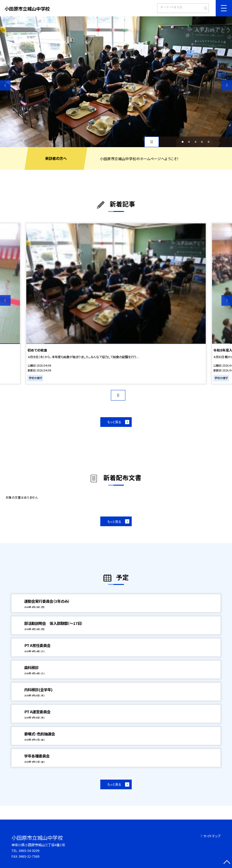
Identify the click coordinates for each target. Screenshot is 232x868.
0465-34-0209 (29, 850)
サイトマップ (212, 836)
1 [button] (182, 142)
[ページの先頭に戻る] (227, 863)
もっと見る (114, 422)
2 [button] (189, 142)
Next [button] (227, 85)
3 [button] (195, 142)
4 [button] (202, 142)
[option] (116, 82)
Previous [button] (5, 85)
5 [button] (208, 142)
